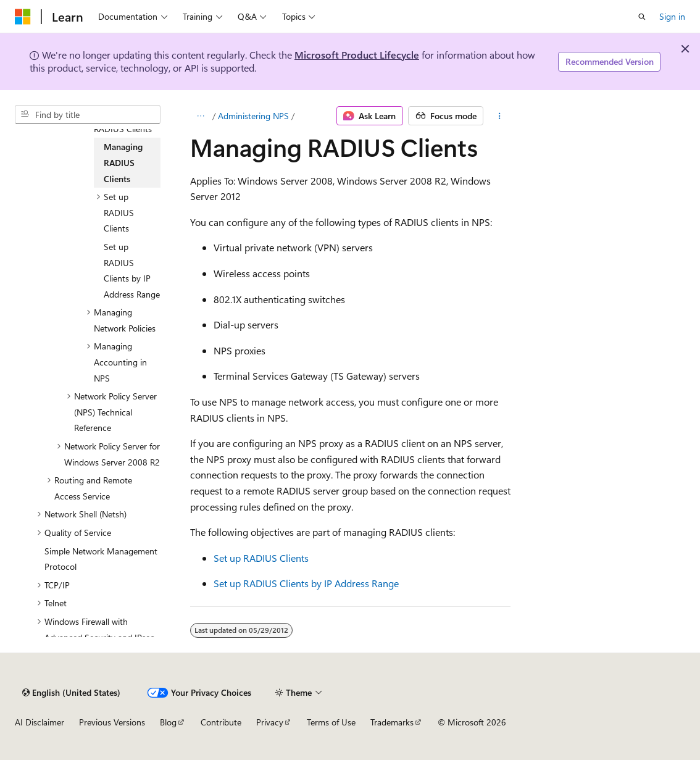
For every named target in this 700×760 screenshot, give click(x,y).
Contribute (221, 722)
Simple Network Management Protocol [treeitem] (101, 559)
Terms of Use (331, 722)
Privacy (270, 722)
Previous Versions (112, 722)
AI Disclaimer (40, 722)
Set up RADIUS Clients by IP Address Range (306, 583)
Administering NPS (253, 116)
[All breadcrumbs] (201, 116)
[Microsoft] (23, 17)
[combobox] (88, 115)
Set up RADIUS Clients (261, 558)
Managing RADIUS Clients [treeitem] (123, 162)
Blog (168, 722)
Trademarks (392, 722)
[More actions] (499, 116)
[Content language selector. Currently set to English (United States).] (71, 693)
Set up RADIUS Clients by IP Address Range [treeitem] (132, 270)
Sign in (672, 16)
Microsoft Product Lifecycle (357, 55)
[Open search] (642, 17)
